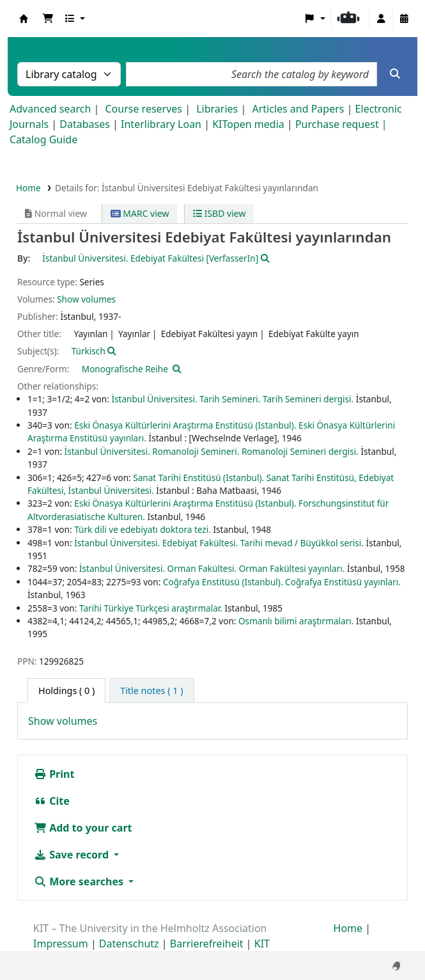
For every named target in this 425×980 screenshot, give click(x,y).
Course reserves (143, 109)
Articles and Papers (298, 109)
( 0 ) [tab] (66, 691)
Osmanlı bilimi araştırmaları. (296, 621)
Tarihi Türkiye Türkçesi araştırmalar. (151, 608)
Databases (85, 124)
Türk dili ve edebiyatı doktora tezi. (143, 529)
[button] (48, 19)
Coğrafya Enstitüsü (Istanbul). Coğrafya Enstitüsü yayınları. (282, 582)
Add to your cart (83, 828)
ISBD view (219, 213)
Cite (52, 801)
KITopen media (248, 124)
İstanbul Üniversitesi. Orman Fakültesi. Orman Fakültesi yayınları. (212, 568)
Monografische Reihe (125, 369)
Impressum (61, 944)
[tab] (151, 691)
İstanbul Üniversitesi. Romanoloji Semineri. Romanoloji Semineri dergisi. (212, 451)
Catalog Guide (43, 139)
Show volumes (86, 299)
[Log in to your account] (381, 19)
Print (54, 774)
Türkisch (89, 351)
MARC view (140, 213)
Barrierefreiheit (207, 944)
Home (28, 188)
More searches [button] (80, 881)
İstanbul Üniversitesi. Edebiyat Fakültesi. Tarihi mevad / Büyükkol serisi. (219, 543)
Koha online (24, 19)
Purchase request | (341, 124)
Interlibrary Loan (161, 124)
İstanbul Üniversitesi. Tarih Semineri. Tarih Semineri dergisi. (232, 399)
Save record (73, 855)
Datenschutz (129, 944)
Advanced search (50, 109)
